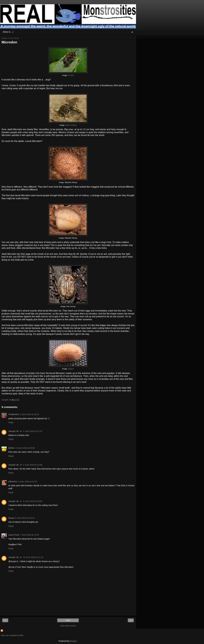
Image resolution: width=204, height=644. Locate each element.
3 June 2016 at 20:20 (29, 414)
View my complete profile (12, 635)
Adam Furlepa (71, 125)
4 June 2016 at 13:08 (33, 465)
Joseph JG (14, 431)
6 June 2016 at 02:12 (25, 518)
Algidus (71, 369)
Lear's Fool (14, 535)
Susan (11, 518)
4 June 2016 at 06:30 (25, 448)
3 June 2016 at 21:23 (33, 431)
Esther (12, 448)
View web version (68, 626)
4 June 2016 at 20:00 (33, 501)
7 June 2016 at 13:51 (30, 535)
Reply (11, 422)
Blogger (73, 641)
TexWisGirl (14, 414)
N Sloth (71, 75)
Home (68, 620)
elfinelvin (13, 482)
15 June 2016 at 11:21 (33, 557)
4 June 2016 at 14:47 (28, 482)
